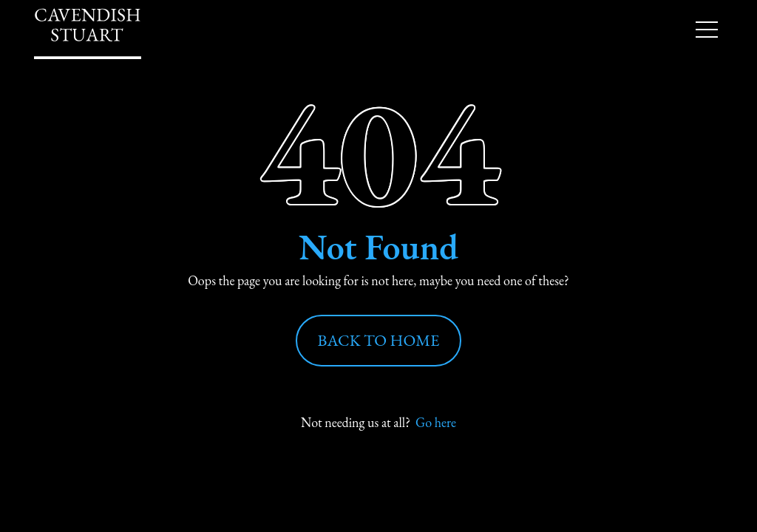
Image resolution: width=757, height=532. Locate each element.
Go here (436, 422)
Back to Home (379, 340)
